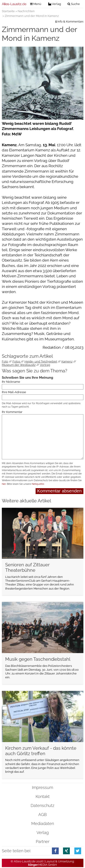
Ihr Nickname (11, 382)
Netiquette (38, 484)
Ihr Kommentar (12, 412)
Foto (5, 361)
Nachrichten (26, 11)
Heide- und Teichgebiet (41, 361)
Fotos (17, 361)
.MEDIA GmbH (42, 865)
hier (4, 484)
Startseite (8, 11)
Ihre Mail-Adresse (14, 392)
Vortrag (45, 365)
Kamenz (67, 361)
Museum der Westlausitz (19, 365)
